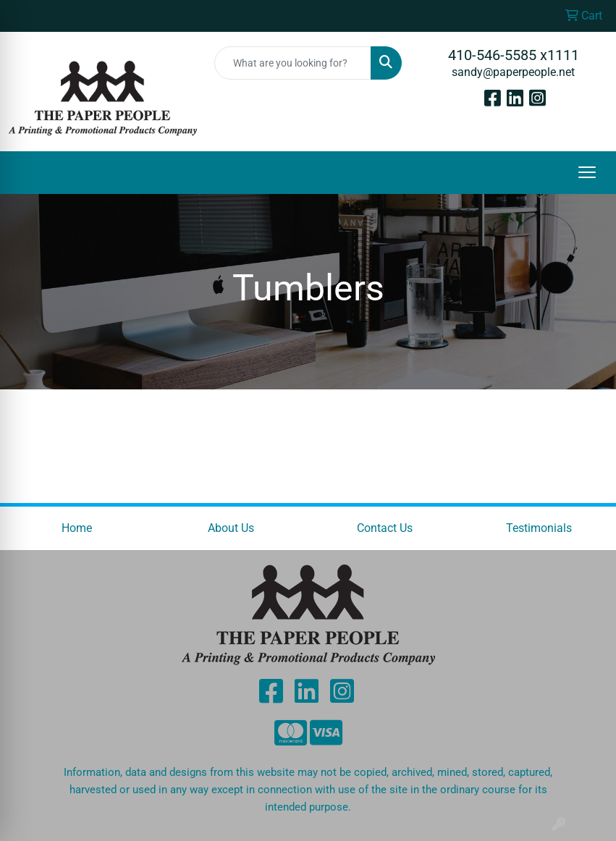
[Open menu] (587, 172)
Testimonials (539, 528)
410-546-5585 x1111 (514, 55)
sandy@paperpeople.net (513, 72)
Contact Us (385, 528)
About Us (231, 528)
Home (77, 528)
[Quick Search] (293, 63)
